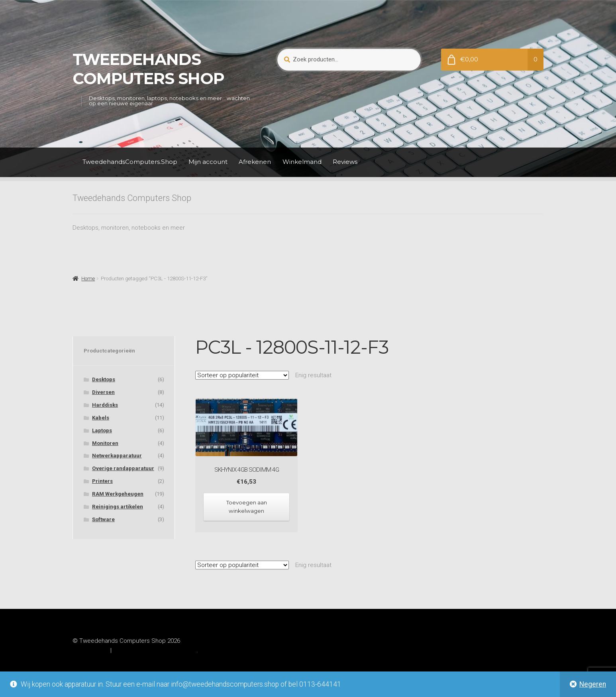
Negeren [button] (593, 684)
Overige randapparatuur (123, 468)
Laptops (102, 430)
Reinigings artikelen (118, 507)
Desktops (104, 379)
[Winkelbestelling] (242, 375)
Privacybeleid (90, 650)
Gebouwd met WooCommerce (155, 650)
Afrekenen (255, 162)
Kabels (101, 418)
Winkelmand (302, 162)
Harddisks (105, 405)
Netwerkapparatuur (117, 456)
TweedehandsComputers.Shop (130, 162)
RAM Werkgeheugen (118, 494)
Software (103, 519)
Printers (102, 481)
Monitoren (105, 443)
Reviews (345, 162)
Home (88, 279)
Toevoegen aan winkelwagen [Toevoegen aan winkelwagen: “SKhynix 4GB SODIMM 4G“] (247, 507)
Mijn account (208, 162)
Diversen (103, 392)
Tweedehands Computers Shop (148, 69)
